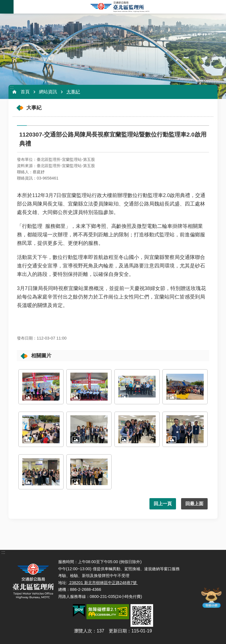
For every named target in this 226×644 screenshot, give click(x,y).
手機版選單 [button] (7, 7)
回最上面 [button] (194, 504)
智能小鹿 (211, 597)
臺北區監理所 (120, 7)
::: (12, 87)
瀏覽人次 (83, 631)
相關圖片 (41, 356)
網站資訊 (48, 92)
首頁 (25, 92)
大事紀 (73, 92)
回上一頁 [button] (163, 504)
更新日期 (118, 631)
